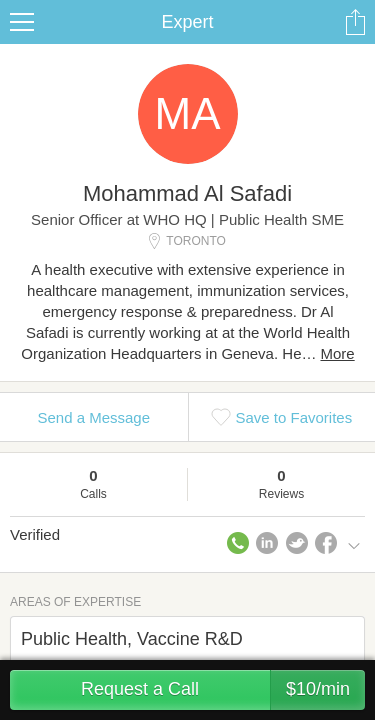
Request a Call (223, 690)
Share (355, 22)
